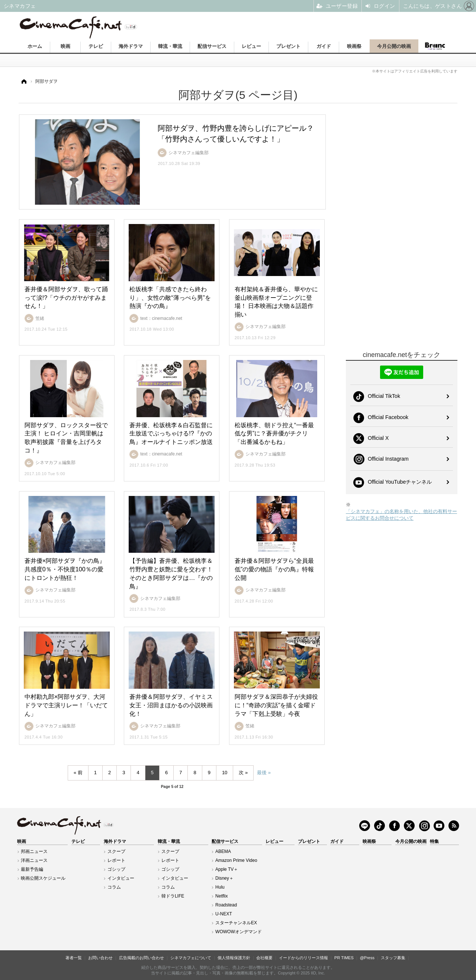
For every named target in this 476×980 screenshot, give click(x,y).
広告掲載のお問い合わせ (141, 958)
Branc (435, 46)
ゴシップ (116, 869)
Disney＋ (224, 878)
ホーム (35, 46)
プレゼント (288, 46)
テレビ (96, 46)
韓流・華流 (170, 46)
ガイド (324, 46)
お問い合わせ (100, 958)
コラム (114, 887)
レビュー (251, 46)
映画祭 (354, 46)
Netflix (221, 896)
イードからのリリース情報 (303, 958)
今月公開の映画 (394, 46)
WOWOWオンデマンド (239, 932)
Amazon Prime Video (236, 860)
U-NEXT (224, 914)
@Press (367, 958)
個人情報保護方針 (234, 958)
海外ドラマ (131, 46)
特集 (434, 841)
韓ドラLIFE (173, 896)
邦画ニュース (34, 851)
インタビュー (121, 878)
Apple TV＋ (227, 869)
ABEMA (223, 851)
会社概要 (264, 958)
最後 (262, 773)
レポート (116, 860)
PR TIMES (344, 958)
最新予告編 (32, 869)
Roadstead (226, 905)
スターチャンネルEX (236, 923)
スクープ (116, 851)
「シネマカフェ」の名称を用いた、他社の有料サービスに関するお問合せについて (401, 515)
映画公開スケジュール (43, 878)
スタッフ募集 (393, 958)
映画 (65, 46)
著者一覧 (74, 958)
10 (225, 773)
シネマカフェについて (191, 958)
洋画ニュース (34, 860)
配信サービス (212, 46)
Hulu (220, 887)
